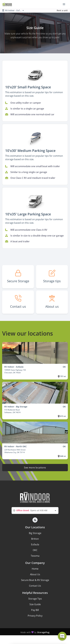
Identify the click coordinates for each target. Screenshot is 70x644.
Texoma (35, 556)
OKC (35, 550)
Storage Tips (35, 599)
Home (35, 569)
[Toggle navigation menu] (65, 4)
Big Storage (35, 533)
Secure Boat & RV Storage (35, 580)
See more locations (35, 468)
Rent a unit (62, 10)
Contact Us (35, 586)
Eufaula (35, 544)
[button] (35, 74)
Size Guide (35, 604)
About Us (35, 574)
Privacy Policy (35, 616)
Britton (35, 539)
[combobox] (35, 511)
